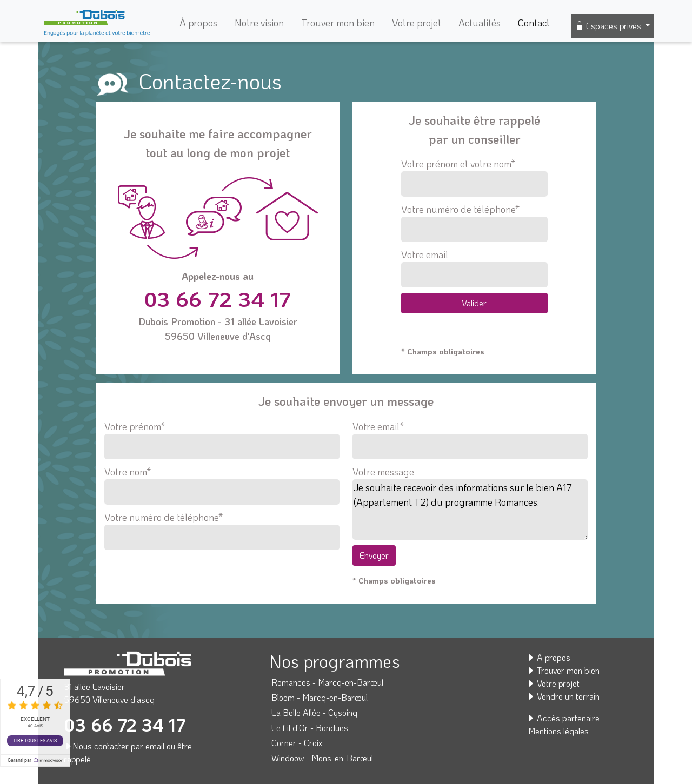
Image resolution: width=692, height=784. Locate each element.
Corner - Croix (297, 743)
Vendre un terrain (563, 696)
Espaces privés (609, 26)
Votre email (474, 268)
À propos (198, 23)
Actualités (480, 23)
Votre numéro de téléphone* (474, 222)
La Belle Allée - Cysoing (314, 712)
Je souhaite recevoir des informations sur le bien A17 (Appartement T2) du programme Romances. (470, 510)
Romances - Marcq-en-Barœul (327, 682)
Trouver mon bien (338, 23)
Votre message (383, 472)
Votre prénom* (222, 437)
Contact (534, 23)
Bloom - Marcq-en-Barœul (320, 697)
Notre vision (259, 23)
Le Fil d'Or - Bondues (310, 728)
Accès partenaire (563, 718)
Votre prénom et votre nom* (474, 177)
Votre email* (470, 437)
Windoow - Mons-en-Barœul (322, 758)
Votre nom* (222, 482)
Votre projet (417, 23)
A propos (548, 657)
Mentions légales (558, 731)
